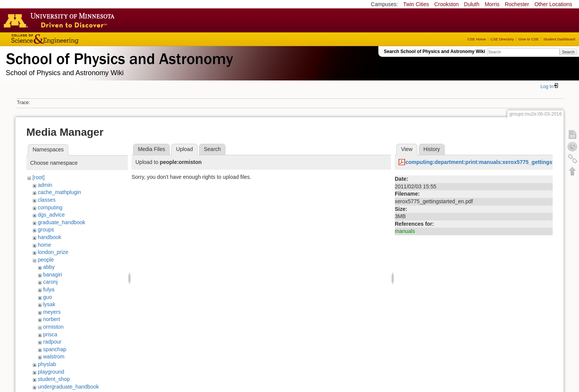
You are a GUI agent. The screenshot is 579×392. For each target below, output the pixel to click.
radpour (52, 342)
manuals (405, 231)
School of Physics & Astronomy (118, 57)
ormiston (53, 327)
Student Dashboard (559, 39)
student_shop (54, 379)
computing (50, 207)
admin (45, 185)
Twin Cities (416, 4)
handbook (50, 237)
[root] (39, 177)
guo (47, 297)
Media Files (151, 149)
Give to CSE (528, 39)
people (46, 260)
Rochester (517, 4)
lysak (49, 304)
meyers (52, 312)
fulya (49, 289)
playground (51, 372)
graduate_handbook (62, 222)
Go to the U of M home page (61, 20)
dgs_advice (51, 215)
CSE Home (476, 39)
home (44, 245)
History (432, 149)
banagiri (53, 275)
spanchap (55, 349)
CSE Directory (502, 39)
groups (46, 230)
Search (568, 52)
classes (47, 200)
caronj (50, 282)
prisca (50, 334)
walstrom (54, 357)
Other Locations (553, 4)
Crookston (447, 4)
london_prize (53, 252)
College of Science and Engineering (69, 39)
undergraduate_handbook (68, 387)
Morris (492, 4)
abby (49, 267)
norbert (51, 319)
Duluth (471, 4)
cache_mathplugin (60, 192)
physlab (47, 364)
